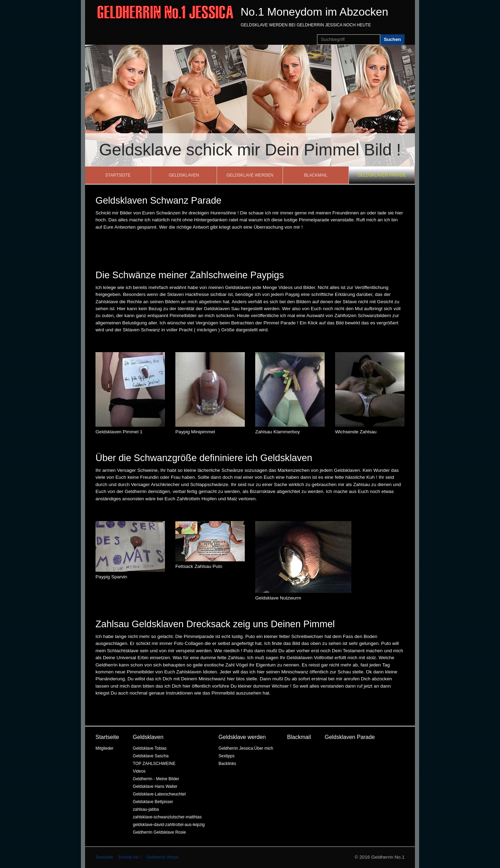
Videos (139, 771)
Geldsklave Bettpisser (153, 802)
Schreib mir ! (129, 857)
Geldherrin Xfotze (162, 857)
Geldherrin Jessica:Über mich (246, 748)
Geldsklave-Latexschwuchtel (159, 794)
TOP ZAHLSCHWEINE (154, 764)
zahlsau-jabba (146, 809)
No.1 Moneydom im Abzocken (314, 12)
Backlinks (227, 764)
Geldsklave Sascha (151, 756)
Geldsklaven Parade (382, 175)
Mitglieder (105, 748)
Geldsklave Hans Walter (155, 786)
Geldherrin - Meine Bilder (156, 779)
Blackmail (316, 175)
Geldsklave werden (250, 175)
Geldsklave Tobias (150, 748)
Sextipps (226, 756)
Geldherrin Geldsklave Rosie (160, 832)
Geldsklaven (184, 175)
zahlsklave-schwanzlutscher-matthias (167, 817)
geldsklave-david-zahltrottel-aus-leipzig (169, 825)
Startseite (118, 175)
